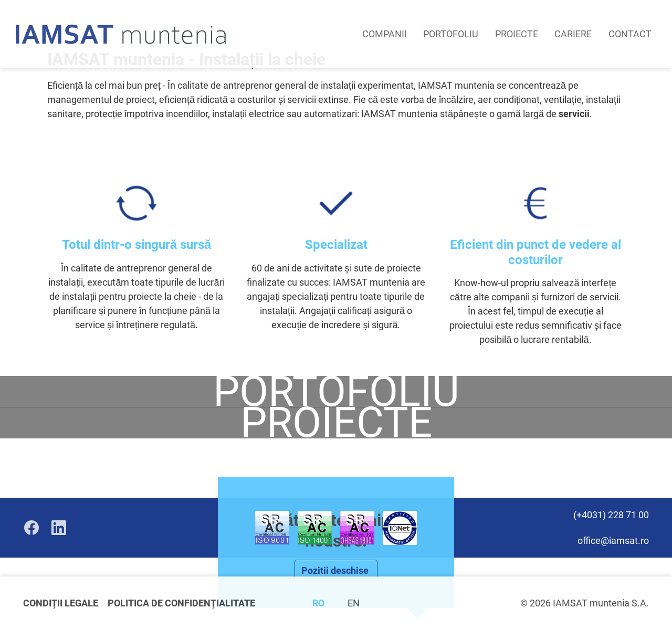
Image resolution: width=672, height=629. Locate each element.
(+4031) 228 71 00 (611, 515)
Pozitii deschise (336, 570)
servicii (574, 114)
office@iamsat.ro (613, 541)
